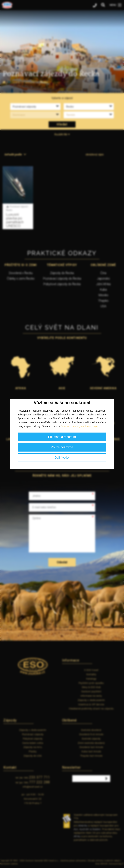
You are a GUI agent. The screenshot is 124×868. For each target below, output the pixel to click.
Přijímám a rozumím (62, 437)
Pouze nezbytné (62, 447)
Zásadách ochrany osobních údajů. (80, 426)
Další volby (62, 458)
